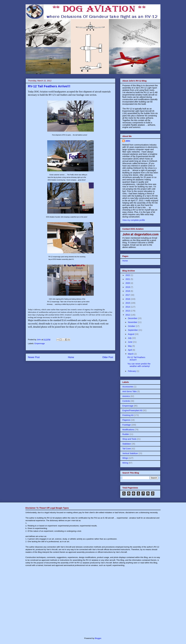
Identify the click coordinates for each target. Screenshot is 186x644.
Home (71, 357)
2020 (128, 283)
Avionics (126, 396)
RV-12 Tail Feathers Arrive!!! (136, 359)
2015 (128, 303)
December (133, 318)
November (133, 322)
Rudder (126, 434)
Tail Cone (127, 449)
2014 (128, 307)
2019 (128, 287)
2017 (128, 295)
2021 (128, 279)
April (130, 350)
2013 (128, 311)
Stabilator (127, 444)
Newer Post (34, 357)
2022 (128, 275)
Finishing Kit (128, 415)
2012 (128, 315)
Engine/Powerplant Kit (132, 410)
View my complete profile (134, 220)
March (131, 354)
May (130, 346)
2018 (128, 291)
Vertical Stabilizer (130, 453)
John (128, 141)
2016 (128, 299)
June (130, 342)
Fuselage (127, 425)
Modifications (128, 430)
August (131, 334)
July (130, 338)
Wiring (125, 463)
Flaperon (126, 420)
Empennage (40, 343)
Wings (125, 458)
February (132, 371)
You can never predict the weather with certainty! (139, 365)
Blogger (98, 638)
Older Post (108, 357)
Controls (126, 401)
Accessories (128, 387)
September (133, 330)
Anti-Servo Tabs (130, 391)
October (132, 326)
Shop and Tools (129, 439)
